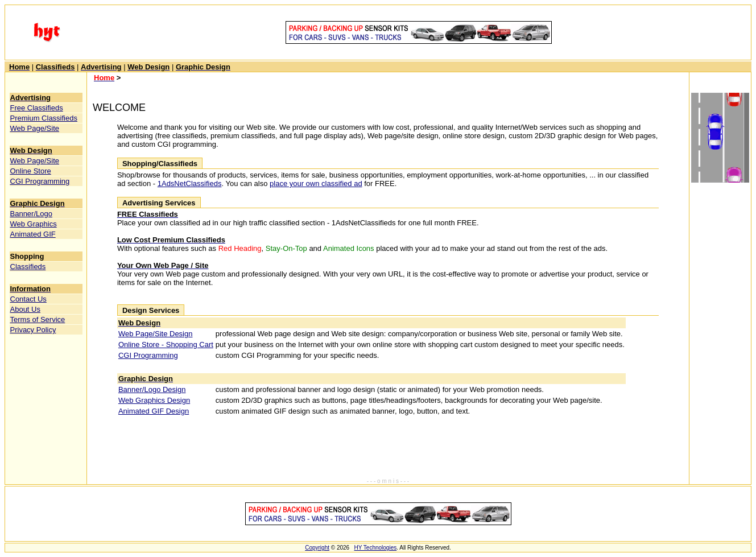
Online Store (31, 171)
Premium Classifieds (44, 118)
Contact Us (28, 299)
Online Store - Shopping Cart (166, 344)
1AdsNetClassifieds (190, 183)
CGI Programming (40, 181)
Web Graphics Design (154, 400)
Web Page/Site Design (156, 334)
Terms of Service (38, 319)
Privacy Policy (33, 330)
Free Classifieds (37, 108)
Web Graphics (34, 224)
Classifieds (28, 267)
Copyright (317, 548)
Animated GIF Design (154, 411)
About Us (25, 309)
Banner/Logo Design (152, 389)
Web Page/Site (35, 128)
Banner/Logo (31, 214)
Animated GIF (33, 234)
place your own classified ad (316, 183)
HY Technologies (376, 548)
